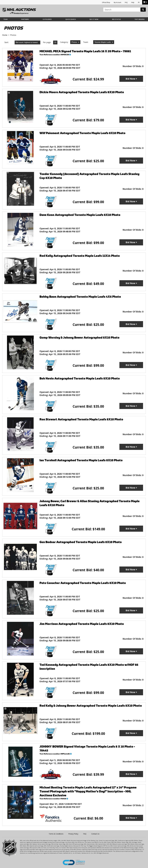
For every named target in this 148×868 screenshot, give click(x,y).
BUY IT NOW (94, 19)
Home (5, 35)
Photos (75, 42)
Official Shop (106, 2)
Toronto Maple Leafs (103, 42)
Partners (25, 19)
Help (133, 2)
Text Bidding (140, 19)
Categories (47, 19)
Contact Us (95, 834)
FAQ (126, 2)
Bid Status (116, 19)
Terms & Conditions (56, 834)
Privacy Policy (73, 834)
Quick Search (71, 19)
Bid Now (130, 79)
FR (139, 2)
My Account (117, 2)
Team (5, 19)
